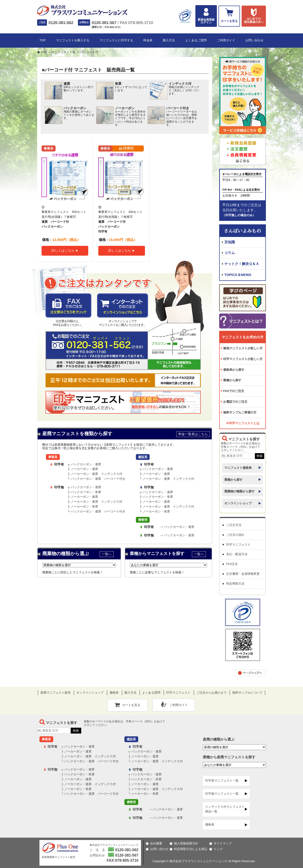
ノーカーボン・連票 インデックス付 (97, 474)
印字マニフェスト (238, 545)
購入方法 (169, 40)
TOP (43, 40)
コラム (230, 253)
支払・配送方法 (237, 554)
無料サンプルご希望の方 (240, 412)
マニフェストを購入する (73, 40)
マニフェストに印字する (116, 40)
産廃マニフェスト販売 (56, 693)
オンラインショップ (238, 503)
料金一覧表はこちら (193, 434)
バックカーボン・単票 (86, 492)
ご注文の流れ (235, 535)
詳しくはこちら (63, 251)
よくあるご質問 (196, 40)
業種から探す (232, 380)
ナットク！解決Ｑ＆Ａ (242, 264)
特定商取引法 (235, 584)
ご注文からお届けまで (211, 693)
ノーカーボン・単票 (84, 506)
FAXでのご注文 (234, 391)
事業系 (53, 457)
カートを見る (131, 705)
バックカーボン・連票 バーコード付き (98, 479)
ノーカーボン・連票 (84, 469)
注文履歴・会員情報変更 (243, 574)
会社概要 (156, 843)
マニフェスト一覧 (63, 52)
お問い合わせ (254, 40)
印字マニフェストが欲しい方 (243, 359)
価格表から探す (234, 370)
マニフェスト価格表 (238, 468)
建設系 (143, 457)
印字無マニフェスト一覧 (222, 794)
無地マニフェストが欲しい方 (243, 348)
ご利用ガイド (226, 40)
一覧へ (107, 554)
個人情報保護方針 (186, 843)
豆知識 (230, 242)
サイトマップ (223, 843)
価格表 (114, 693)
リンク (218, 849)
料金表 (148, 40)
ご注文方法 (234, 525)
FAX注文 (232, 564)
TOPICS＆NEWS (238, 275)
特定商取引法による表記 (191, 849)
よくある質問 (151, 693)
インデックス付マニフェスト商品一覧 (225, 809)
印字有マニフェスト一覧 (222, 781)
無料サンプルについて (247, 693)
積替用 (143, 520)
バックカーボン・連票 (86, 464)
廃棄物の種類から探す (240, 491)
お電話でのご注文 (235, 402)
